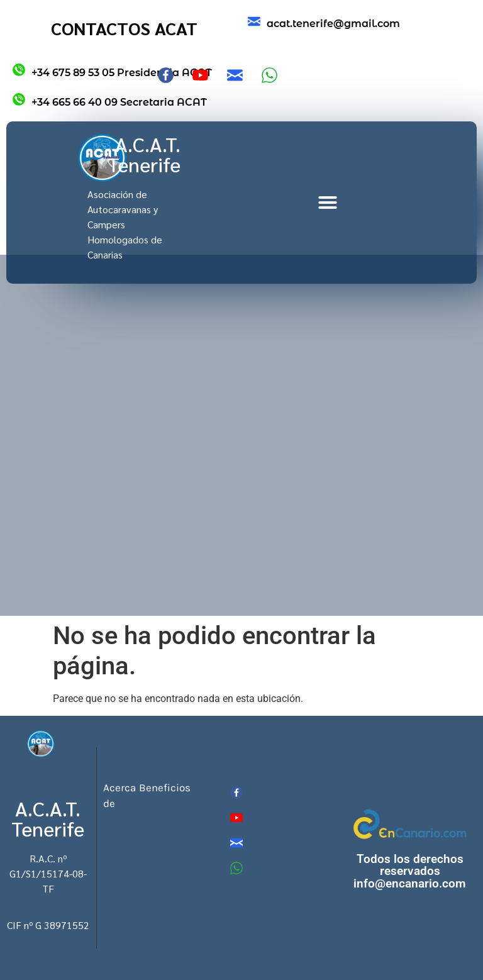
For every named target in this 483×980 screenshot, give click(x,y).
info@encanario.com (410, 883)
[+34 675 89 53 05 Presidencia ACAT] (19, 70)
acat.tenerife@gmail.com (333, 24)
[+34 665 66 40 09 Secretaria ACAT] (19, 99)
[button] (328, 203)
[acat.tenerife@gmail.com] (254, 21)
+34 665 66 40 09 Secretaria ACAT (119, 102)
